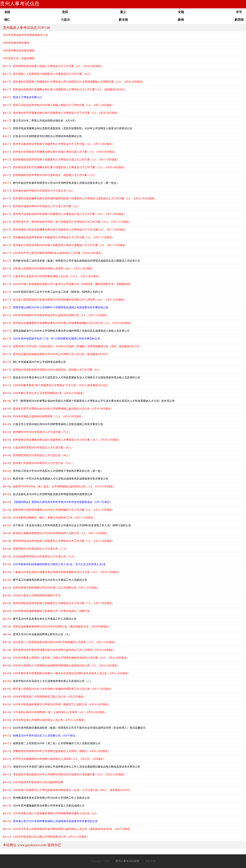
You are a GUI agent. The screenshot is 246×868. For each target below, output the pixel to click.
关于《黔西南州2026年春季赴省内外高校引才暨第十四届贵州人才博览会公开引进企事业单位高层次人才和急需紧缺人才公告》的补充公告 (94, 401)
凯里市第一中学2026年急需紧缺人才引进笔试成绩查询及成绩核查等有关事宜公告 (61, 479)
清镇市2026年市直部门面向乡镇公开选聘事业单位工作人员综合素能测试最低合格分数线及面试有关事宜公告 (77, 767)
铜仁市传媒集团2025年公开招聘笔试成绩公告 (39, 362)
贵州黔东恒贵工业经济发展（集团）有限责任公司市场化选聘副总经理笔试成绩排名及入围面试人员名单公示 (77, 261)
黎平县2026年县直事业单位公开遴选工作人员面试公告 (45, 619)
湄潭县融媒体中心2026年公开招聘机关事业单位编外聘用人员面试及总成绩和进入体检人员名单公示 (71, 331)
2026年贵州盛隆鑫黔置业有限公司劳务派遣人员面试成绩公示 (49, 806)
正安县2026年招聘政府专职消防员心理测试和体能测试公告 (47, 136)
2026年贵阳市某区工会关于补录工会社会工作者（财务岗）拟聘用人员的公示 (58, 292)
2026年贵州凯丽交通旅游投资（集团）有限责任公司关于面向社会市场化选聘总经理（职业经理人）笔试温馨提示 (79, 728)
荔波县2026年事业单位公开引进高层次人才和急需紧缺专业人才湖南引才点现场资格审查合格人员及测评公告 (77, 378)
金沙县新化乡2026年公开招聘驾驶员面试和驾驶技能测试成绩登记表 (53, 494)
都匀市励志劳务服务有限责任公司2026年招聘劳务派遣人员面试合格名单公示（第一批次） (66, 183)
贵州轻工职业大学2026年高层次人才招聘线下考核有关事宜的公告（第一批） (58, 471)
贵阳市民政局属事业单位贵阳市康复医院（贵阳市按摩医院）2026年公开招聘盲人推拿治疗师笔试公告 (73, 128)
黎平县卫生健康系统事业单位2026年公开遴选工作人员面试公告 (50, 580)
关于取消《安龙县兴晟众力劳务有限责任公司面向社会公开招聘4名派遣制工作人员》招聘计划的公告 (72, 525)
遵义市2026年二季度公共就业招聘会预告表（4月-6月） (45, 121)
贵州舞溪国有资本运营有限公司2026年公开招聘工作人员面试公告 (51, 798)
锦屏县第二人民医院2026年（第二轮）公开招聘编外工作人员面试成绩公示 (57, 743)
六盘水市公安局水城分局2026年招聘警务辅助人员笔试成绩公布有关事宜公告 (58, 424)
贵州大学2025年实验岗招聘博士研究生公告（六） (42, 634)
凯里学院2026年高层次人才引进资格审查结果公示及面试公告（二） (53, 681)
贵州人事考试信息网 (127, 861)
